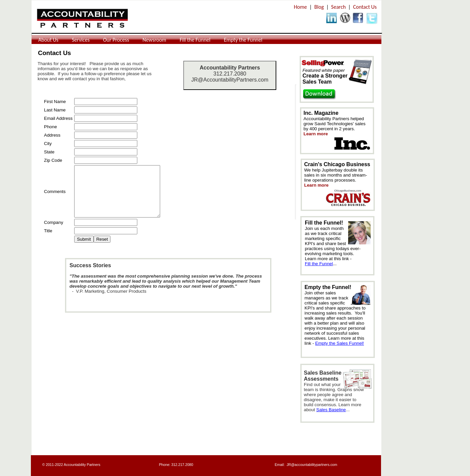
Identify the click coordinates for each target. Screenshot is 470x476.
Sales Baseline (331, 410)
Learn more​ (316, 134)
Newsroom (154, 40)
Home (300, 7)
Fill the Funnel (195, 40)
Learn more (316, 185)
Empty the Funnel (243, 40)
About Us (48, 40)
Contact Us (365, 7)
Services (81, 40)
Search (338, 7)
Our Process (116, 40)
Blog (319, 7)
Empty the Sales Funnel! (340, 343)
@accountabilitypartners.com (314, 465)
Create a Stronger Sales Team (325, 79)
